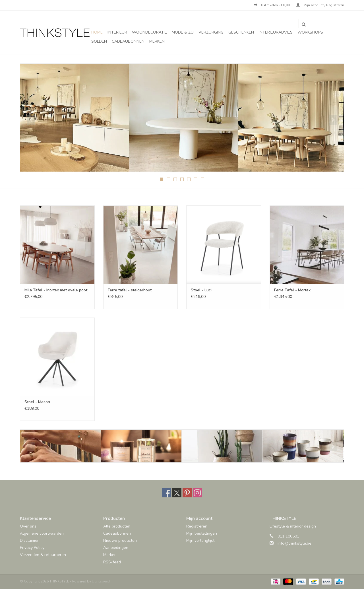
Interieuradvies (276, 32)
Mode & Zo (183, 32)
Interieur (117, 32)
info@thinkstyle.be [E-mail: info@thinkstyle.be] (294, 543)
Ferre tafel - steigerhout (130, 290)
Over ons (28, 526)
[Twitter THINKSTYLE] (177, 493)
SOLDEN (99, 41)
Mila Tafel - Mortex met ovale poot (56, 290)
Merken (157, 41)
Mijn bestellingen (202, 533)
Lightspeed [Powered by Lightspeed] (101, 581)
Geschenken (241, 32)
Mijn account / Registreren (320, 5)
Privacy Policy (32, 548)
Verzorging (211, 32)
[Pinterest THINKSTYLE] (187, 493)
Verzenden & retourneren (43, 555)
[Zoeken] (321, 24)
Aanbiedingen (116, 548)
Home (97, 32)
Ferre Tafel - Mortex (292, 290)
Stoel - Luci (201, 290)
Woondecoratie (149, 32)
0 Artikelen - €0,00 (272, 5)
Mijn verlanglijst (200, 540)
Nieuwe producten (120, 540)
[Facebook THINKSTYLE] (167, 493)
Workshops (310, 32)
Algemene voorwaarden (42, 533)
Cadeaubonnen (128, 41)
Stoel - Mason (37, 402)
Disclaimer (29, 540)
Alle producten (117, 526)
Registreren (197, 526)
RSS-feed (112, 562)
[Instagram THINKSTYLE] (197, 493)
